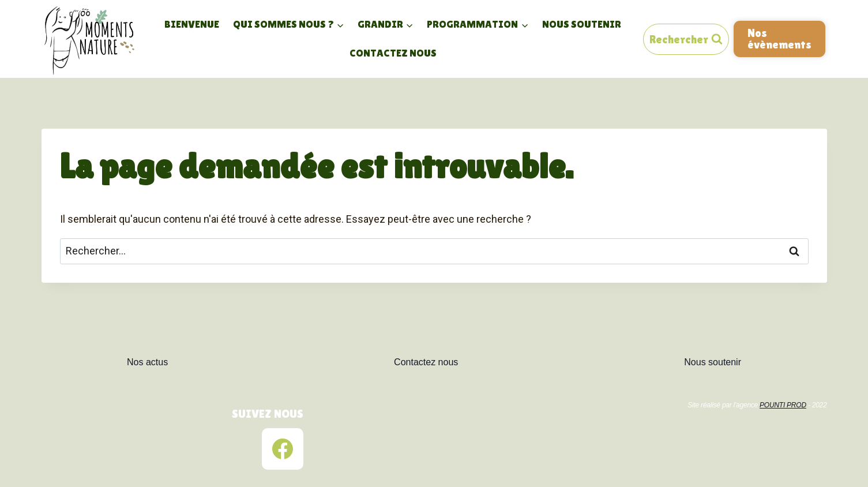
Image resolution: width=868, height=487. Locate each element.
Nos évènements (779, 38)
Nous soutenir (582, 24)
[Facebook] (283, 449)
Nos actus (147, 362)
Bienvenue (192, 24)
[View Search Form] (686, 39)
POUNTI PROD (783, 405)
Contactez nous (393, 53)
